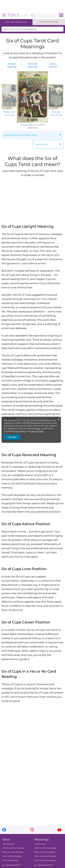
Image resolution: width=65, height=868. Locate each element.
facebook (4, 830)
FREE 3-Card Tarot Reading (13, 848)
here (38, 428)
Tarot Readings (8, 844)
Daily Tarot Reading (10, 860)
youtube (59, 830)
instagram (32, 830)
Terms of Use (37, 431)
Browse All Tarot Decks (49, 22)
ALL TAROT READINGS (12, 865)
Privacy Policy (19, 431)
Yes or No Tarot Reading (12, 856)
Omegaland (25, 125)
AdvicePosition (53, 65)
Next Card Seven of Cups (56, 112)
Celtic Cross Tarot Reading (45, 856)
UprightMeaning (12, 65)
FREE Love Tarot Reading (13, 852)
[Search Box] (43, 15)
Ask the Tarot (40, 844)
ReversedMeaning (32, 65)
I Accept (12, 437)
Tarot (6, 839)
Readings (42, 839)
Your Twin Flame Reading (45, 860)
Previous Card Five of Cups (9, 112)
